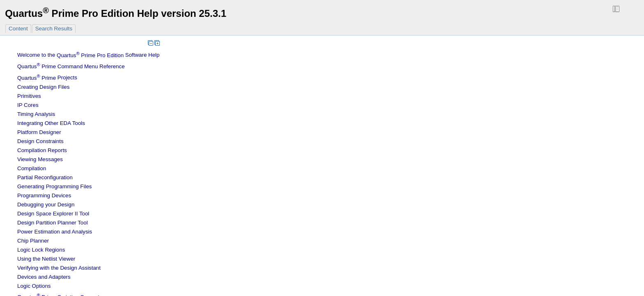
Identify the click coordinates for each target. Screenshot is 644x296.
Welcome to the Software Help (89, 55)
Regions (41, 250)
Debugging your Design (46, 205)
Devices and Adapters (44, 277)
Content (18, 29)
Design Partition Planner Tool (53, 223)
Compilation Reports (42, 150)
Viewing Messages (40, 159)
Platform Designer (39, 132)
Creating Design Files (43, 87)
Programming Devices (44, 195)
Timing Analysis (36, 114)
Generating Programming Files (55, 186)
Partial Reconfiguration (45, 177)
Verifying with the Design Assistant (59, 268)
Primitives (29, 96)
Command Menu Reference (71, 66)
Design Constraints (40, 141)
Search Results (54, 29)
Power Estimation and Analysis (55, 232)
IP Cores (28, 105)
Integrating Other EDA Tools (51, 123)
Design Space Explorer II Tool (53, 214)
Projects (47, 78)
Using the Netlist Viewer (46, 259)
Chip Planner (33, 241)
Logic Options (34, 286)
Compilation (32, 168)
